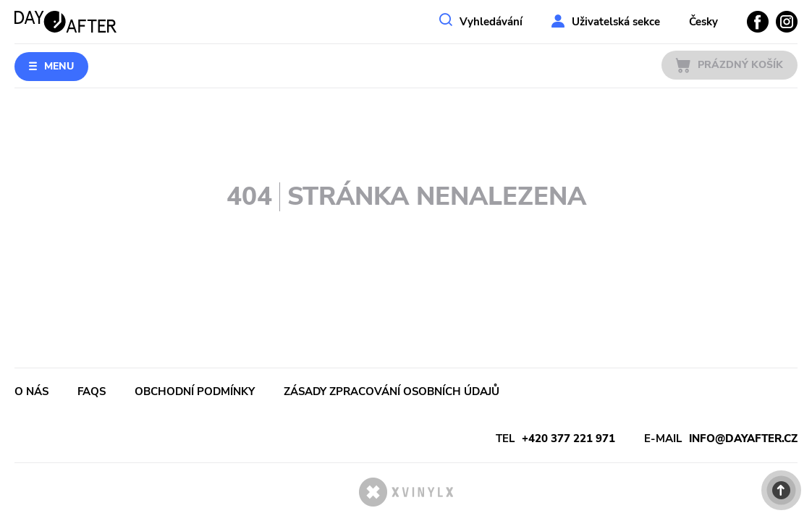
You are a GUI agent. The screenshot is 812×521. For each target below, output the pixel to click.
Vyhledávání (491, 22)
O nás (31, 391)
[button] (781, 490)
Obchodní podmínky (195, 391)
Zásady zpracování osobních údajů (392, 391)
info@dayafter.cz (743, 439)
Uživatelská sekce (616, 22)
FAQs (92, 391)
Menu (59, 66)
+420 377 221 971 (568, 439)
